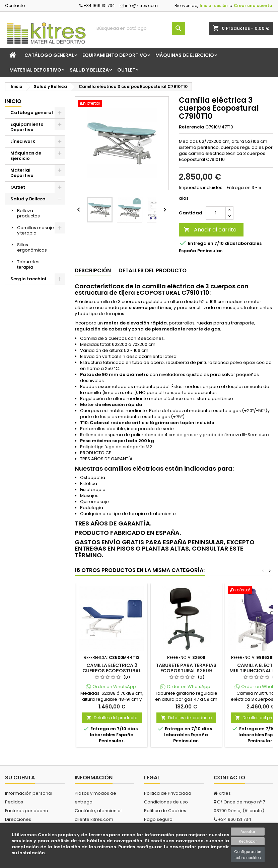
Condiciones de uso (166, 802)
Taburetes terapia (28, 264)
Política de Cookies (165, 811)
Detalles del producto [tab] (153, 270)
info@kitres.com (139, 6)
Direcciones (18, 819)
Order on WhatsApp (114, 687)
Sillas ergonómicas (32, 247)
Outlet (126, 70)
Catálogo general (49, 55)
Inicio (13, 101)
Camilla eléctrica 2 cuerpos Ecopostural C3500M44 (112, 671)
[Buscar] (139, 28)
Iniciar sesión (214, 6)
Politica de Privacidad (168, 793)
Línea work (23, 141)
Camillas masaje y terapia (36, 230)
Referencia (192, 127)
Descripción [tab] (93, 270)
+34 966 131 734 (97, 6)
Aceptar (248, 832)
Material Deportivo (35, 70)
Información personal (29, 793)
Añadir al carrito (210, 230)
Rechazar (248, 841)
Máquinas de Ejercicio (185, 55)
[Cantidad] (216, 213)
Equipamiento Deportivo (115, 55)
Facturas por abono (27, 811)
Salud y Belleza (89, 70)
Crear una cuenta (253, 6)
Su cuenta (20, 778)
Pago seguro (158, 819)
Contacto (15, 6)
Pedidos (14, 802)
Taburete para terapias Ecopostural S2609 (186, 668)
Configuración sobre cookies (248, 855)
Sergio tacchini (28, 279)
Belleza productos (28, 213)
